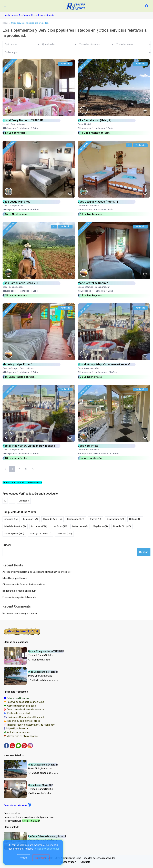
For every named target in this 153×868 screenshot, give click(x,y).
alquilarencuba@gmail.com (39, 817)
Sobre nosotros (12, 813)
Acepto (24, 858)
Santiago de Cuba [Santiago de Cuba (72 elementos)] (40, 534)
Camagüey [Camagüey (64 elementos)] (30, 519)
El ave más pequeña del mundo (19, 597)
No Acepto (41, 858)
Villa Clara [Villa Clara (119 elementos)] (64, 534)
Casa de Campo (86, 287)
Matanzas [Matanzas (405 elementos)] (80, 526)
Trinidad (33, 655)
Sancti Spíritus (46, 655)
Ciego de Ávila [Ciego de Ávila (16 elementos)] (52, 519)
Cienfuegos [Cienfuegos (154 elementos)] (76, 519)
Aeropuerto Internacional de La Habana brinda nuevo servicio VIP (37, 572)
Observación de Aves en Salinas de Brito (24, 585)
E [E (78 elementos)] (5, 501)
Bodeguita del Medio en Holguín (19, 591)
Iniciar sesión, (11, 15)
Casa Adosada (16, 287)
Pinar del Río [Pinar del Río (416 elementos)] (122, 526)
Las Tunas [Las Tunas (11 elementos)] (60, 526)
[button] (17, 805)
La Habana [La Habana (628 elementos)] (39, 526)
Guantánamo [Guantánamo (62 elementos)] (115, 519)
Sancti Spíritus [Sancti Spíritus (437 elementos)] (14, 534)
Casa (80, 124)
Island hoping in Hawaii (15, 578)
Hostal (6, 124)
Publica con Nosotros (18, 698)
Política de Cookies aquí (46, 849)
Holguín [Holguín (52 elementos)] (135, 519)
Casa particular (18, 124)
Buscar (7, 545)
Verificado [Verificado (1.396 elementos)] (24, 501)
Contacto (85, 862)
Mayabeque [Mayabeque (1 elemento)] (100, 526)
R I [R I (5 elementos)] (12, 501)
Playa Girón (34, 676)
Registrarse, (25, 15)
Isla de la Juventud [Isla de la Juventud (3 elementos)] (15, 526)
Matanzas (47, 676)
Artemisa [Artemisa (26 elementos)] (11, 519)
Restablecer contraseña (43, 15)
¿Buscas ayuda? (67, 862)
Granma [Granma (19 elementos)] (95, 519)
